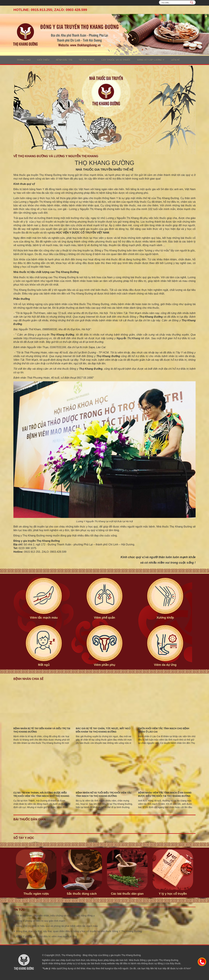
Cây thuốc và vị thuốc (116, 60)
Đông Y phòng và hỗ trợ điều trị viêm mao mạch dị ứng (47, 936)
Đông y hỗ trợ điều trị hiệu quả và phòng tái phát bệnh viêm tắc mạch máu (57, 926)
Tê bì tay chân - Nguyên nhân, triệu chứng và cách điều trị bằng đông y (55, 915)
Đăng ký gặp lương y (151, 60)
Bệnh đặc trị (64, 60)
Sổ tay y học (87, 60)
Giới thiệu (43, 60)
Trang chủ (24, 60)
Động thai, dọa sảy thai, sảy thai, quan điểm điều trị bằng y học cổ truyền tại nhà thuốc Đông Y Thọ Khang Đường (79, 931)
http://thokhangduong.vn (38, 338)
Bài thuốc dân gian (29, 819)
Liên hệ (175, 60)
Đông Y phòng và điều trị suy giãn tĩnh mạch (41, 921)
